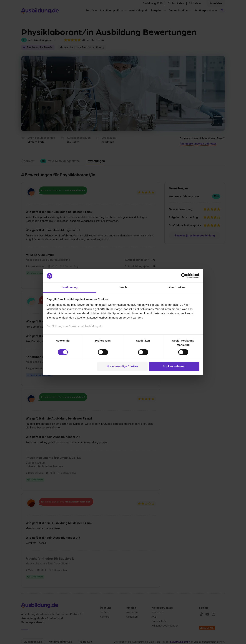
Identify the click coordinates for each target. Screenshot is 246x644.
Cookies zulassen (174, 366)
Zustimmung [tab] (70, 288)
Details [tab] (123, 288)
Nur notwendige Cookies (122, 366)
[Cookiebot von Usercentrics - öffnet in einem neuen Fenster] (184, 276)
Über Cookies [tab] (177, 288)
